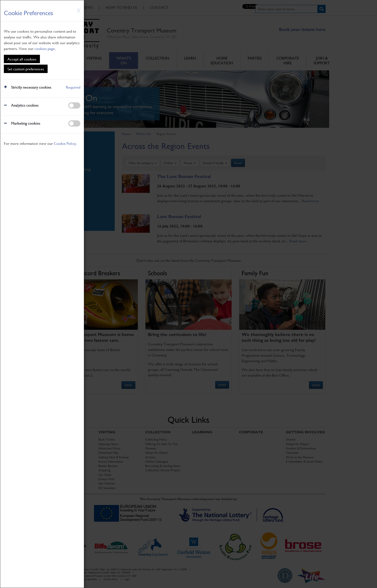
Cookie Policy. (65, 143)
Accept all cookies (22, 59)
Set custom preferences (26, 69)
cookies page (45, 48)
